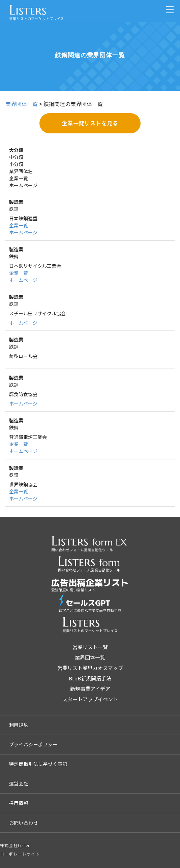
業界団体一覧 (22, 104)
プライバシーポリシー (33, 744)
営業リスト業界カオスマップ (90, 668)
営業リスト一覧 (90, 647)
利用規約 (19, 725)
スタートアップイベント (90, 699)
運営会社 (19, 783)
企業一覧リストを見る (90, 123)
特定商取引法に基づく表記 (38, 764)
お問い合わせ (24, 823)
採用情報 (19, 803)
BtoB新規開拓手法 (90, 678)
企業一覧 (19, 225)
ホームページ (23, 232)
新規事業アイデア (90, 689)
